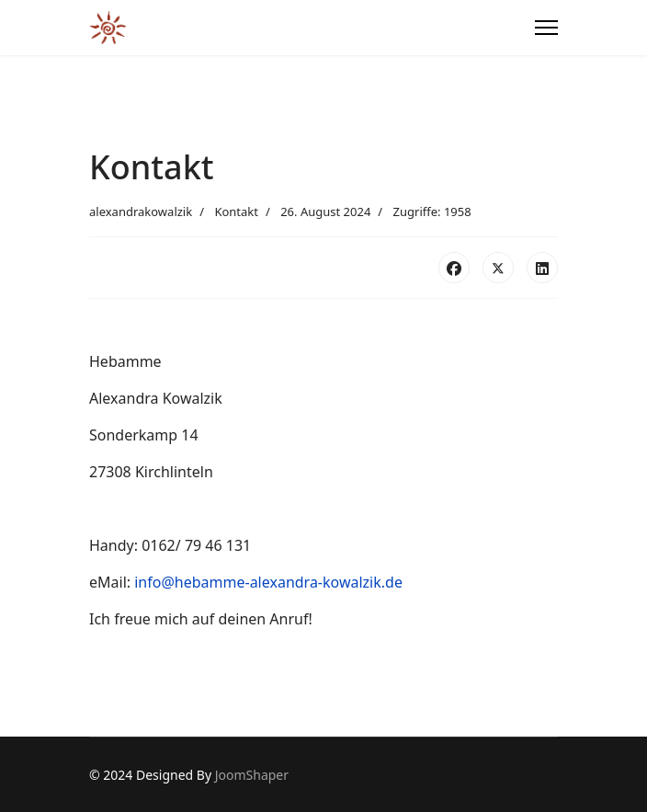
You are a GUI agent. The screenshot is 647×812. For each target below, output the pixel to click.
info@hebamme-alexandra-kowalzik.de (268, 582)
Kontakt (236, 212)
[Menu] (546, 28)
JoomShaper (252, 775)
